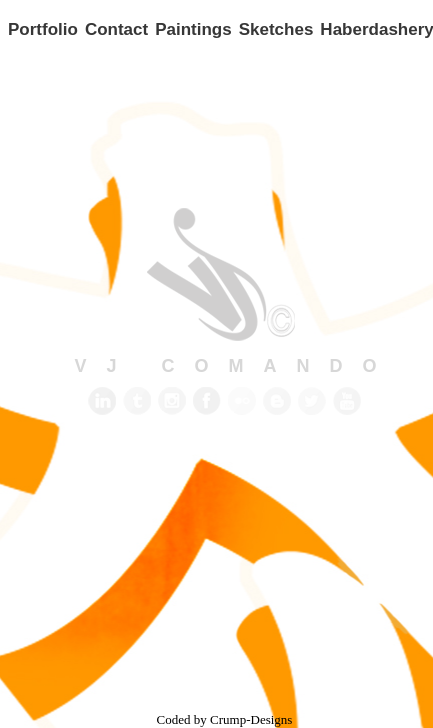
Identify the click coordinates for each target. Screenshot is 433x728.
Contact (116, 29)
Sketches (276, 29)
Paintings (193, 29)
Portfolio (43, 29)
